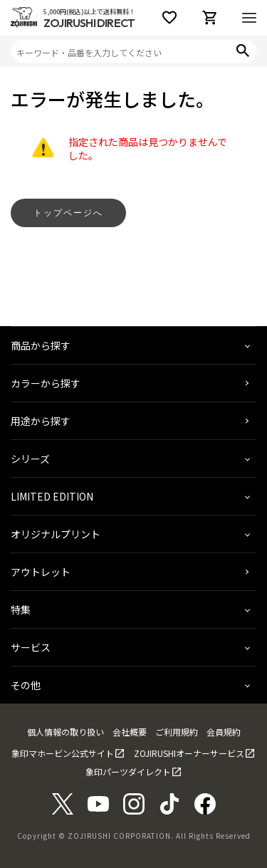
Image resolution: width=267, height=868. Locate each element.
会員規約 (224, 732)
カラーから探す (46, 383)
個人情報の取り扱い (66, 732)
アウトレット (41, 572)
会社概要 (130, 732)
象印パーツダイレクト (128, 772)
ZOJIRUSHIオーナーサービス (189, 753)
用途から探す (41, 421)
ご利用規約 (177, 732)
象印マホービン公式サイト (63, 753)
